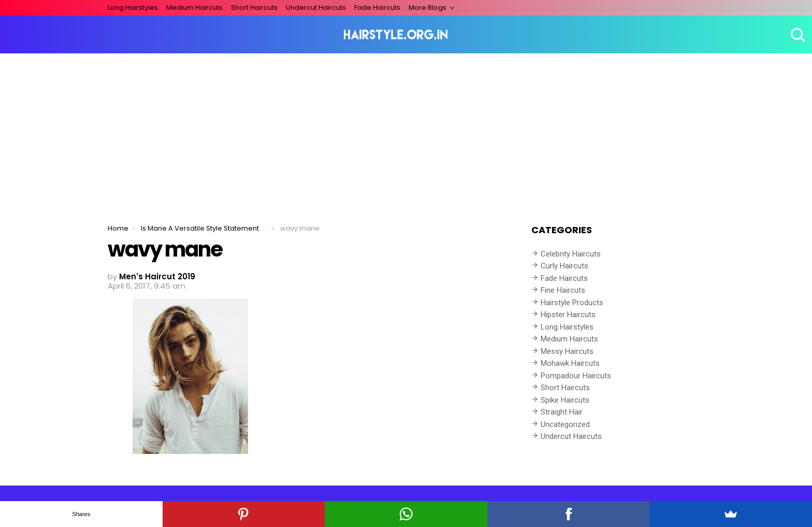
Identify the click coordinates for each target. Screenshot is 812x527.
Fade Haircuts (377, 8)
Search (796, 35)
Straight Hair (562, 412)
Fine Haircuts (563, 290)
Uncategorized (565, 424)
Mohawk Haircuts (570, 363)
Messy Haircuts (567, 351)
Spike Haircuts (565, 400)
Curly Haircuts (564, 266)
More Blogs (427, 8)
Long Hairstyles (133, 8)
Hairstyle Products (572, 303)
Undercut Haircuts (316, 8)
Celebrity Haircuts (571, 254)
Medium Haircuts (194, 8)
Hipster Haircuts (568, 315)
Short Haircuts (254, 8)
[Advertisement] (406, 131)
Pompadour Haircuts (576, 376)
